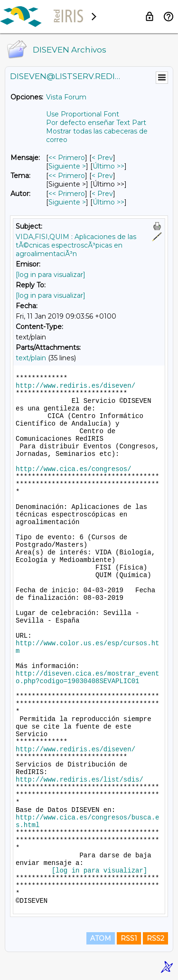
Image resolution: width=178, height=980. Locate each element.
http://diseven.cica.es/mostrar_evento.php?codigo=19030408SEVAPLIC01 (87, 677)
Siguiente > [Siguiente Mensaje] (67, 166)
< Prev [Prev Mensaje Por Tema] (102, 176)
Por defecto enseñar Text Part (96, 123)
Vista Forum (66, 97)
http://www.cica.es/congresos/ (74, 469)
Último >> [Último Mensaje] (108, 166)
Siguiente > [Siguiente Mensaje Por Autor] (67, 202)
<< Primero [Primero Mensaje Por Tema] (67, 176)
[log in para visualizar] (51, 275)
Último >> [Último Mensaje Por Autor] (108, 202)
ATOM (101, 938)
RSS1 (129, 938)
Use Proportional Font (83, 114)
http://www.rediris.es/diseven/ (75, 386)
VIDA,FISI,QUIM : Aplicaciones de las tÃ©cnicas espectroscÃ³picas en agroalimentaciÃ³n (76, 245)
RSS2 (155, 938)
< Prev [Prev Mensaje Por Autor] (102, 194)
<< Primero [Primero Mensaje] (67, 158)
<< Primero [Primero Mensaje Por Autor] (67, 194)
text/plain (31, 358)
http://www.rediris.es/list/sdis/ (80, 780)
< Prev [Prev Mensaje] (102, 158)
